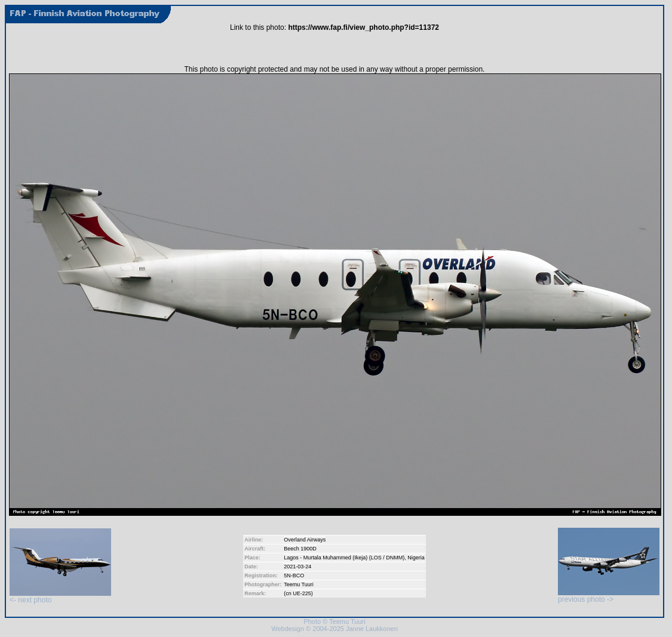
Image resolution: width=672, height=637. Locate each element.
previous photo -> (609, 596)
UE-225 (302, 593)
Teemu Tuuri (299, 584)
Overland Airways (305, 540)
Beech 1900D (300, 549)
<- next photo (60, 597)
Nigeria (416, 558)
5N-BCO (294, 576)
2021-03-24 (297, 567)
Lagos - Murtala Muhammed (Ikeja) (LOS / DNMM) (344, 558)
